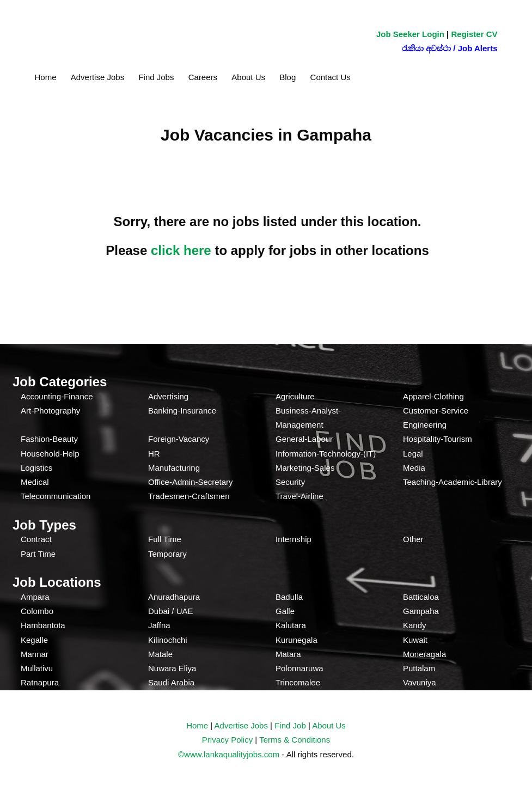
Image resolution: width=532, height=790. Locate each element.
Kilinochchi (168, 640)
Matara (288, 654)
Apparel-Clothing (433, 396)
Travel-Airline (299, 496)
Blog (288, 77)
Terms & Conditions (295, 740)
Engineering (425, 425)
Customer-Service (436, 411)
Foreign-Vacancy (179, 439)
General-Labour (304, 439)
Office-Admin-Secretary (191, 482)
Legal (413, 454)
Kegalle (34, 640)
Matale (160, 654)
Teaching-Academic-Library (452, 482)
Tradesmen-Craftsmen (189, 496)
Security (290, 482)
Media (414, 468)
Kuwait (415, 640)
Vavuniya (420, 682)
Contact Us (331, 77)
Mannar (35, 654)
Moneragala (424, 654)
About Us (248, 77)
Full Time (165, 539)
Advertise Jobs (97, 77)
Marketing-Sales (305, 468)
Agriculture (295, 396)
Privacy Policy (227, 740)
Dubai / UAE (171, 611)
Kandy (415, 625)
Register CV (474, 34)
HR (154, 454)
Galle (285, 611)
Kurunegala (296, 640)
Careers (203, 77)
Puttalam (419, 668)
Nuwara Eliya (172, 668)
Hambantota (43, 625)
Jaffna (159, 625)
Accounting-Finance (57, 396)
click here (181, 250)
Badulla (289, 597)
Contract (36, 539)
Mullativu (37, 668)
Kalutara (291, 625)
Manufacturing (174, 468)
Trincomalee (298, 682)
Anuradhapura (174, 597)
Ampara (35, 597)
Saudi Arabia (171, 682)
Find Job (290, 725)
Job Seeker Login (410, 34)
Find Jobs (156, 77)
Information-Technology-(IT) (326, 454)
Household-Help (50, 454)
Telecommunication (56, 496)
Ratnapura (40, 682)
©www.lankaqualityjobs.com (229, 754)
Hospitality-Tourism (438, 439)
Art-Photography (50, 411)
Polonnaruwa (299, 668)
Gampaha (421, 611)
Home (46, 77)
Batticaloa (421, 597)
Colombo (37, 611)
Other (413, 539)
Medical (35, 482)
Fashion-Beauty (49, 439)
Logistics (36, 468)
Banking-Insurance (182, 411)
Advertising (168, 396)
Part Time (38, 554)
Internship (293, 539)
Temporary (167, 554)
